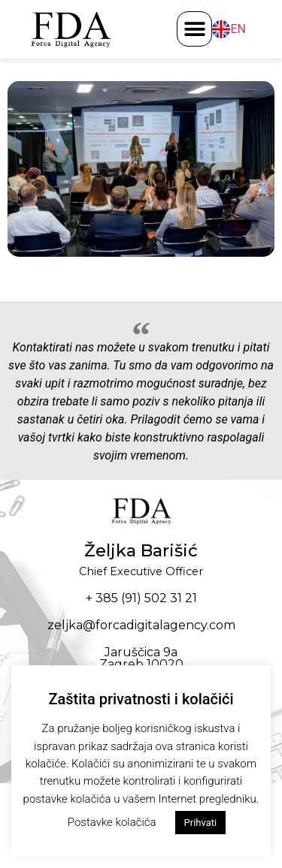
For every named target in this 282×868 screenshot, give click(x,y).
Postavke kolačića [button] (112, 822)
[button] (194, 29)
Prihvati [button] (201, 823)
